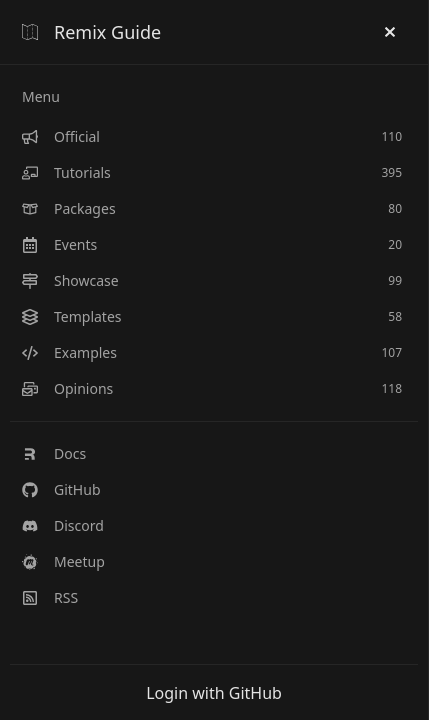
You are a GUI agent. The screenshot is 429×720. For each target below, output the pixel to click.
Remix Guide (91, 32)
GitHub (61, 489)
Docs (54, 453)
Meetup (63, 561)
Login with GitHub (214, 693)
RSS (50, 597)
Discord (63, 525)
